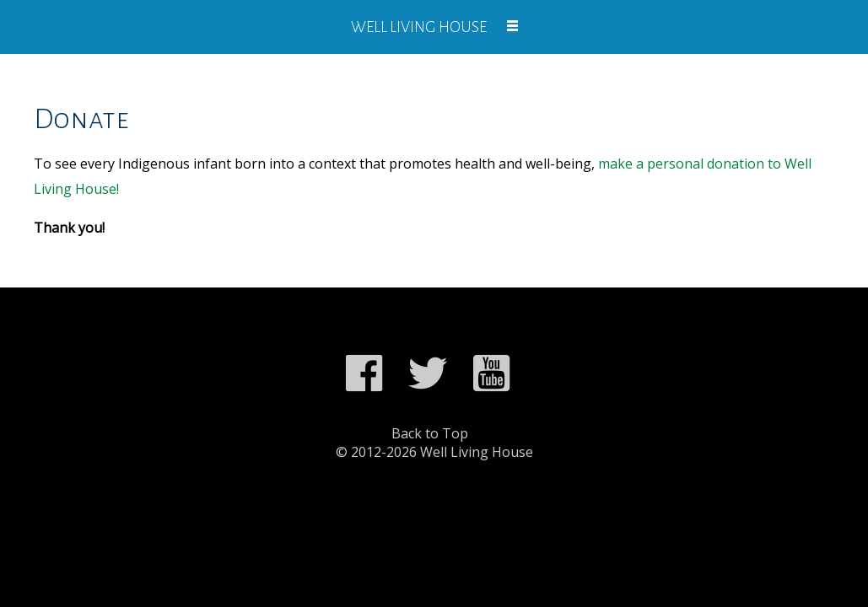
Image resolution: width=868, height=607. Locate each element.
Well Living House (419, 27)
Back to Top (430, 433)
